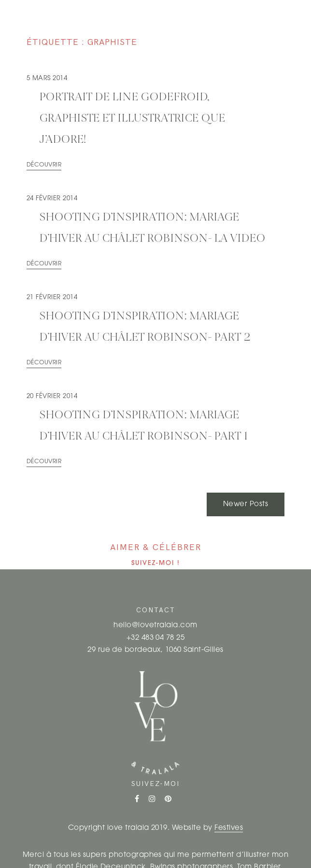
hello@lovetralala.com (155, 626)
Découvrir (44, 165)
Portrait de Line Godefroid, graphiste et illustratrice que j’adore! (133, 119)
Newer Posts (246, 504)
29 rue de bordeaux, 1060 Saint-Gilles (155, 650)
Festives (229, 828)
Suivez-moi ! (156, 563)
